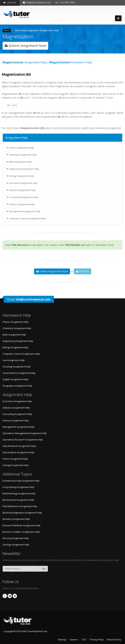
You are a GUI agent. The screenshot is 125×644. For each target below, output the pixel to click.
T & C (84, 640)
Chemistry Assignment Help (23, 155)
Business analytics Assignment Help (21, 532)
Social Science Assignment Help (19, 373)
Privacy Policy (97, 640)
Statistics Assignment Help (22, 190)
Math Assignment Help (20, 162)
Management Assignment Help (25, 211)
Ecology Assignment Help (16, 465)
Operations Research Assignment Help (23, 440)
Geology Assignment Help (16, 545)
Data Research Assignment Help (19, 446)
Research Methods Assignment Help (22, 525)
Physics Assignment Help (22, 148)
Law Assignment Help (14, 360)
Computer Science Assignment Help (27, 218)
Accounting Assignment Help (24, 197)
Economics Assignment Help (23, 183)
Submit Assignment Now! (25, 46)
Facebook (5, 596)
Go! (44, 569)
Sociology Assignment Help (17, 367)
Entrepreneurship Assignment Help (21, 481)
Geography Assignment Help (17, 386)
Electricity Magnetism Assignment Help (37, 30)
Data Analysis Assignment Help (18, 452)
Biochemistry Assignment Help (18, 500)
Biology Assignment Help (22, 176)
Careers (74, 640)
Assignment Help (16, 138)
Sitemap (62, 640)
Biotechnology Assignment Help (19, 494)
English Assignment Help (15, 379)
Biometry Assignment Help (16, 519)
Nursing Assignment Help (16, 538)
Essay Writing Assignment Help (18, 487)
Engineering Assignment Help (24, 169)
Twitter (15, 596)
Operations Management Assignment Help (25, 433)
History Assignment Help (15, 459)
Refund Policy (114, 640)
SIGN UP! (82, 271)
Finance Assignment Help (22, 204)
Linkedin (10, 596)
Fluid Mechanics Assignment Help (20, 506)
